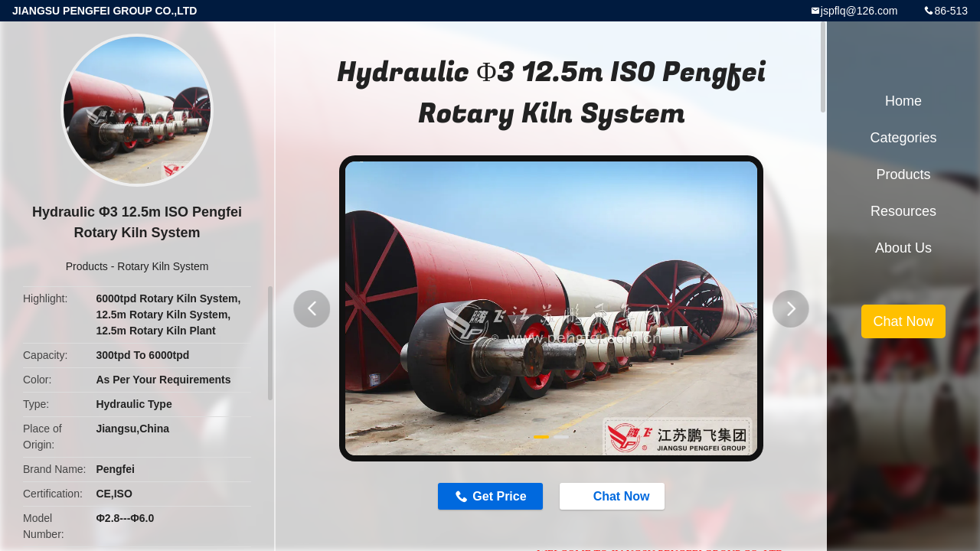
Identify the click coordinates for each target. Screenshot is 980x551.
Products (87, 266)
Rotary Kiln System (163, 266)
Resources (903, 211)
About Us (903, 248)
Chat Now (622, 497)
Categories (903, 138)
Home (903, 101)
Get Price (492, 498)
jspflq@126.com (859, 11)
